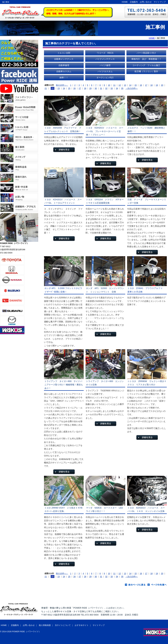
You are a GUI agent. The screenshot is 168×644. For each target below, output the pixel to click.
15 (135, 85)
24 (64, 88)
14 (130, 85)
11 (114, 85)
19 (157, 85)
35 (122, 88)
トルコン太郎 (64, 53)
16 (141, 85)
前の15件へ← (62, 85)
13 (125, 85)
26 (75, 88)
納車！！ (64, 78)
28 (85, 88)
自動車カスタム (64, 71)
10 (109, 85)
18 (152, 85)
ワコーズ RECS (105, 53)
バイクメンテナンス (105, 59)
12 (120, 85)
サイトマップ (160, 2)
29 (90, 88)
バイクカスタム (105, 71)
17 (146, 85)
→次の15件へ (131, 88)
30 (96, 88)
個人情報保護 (45, 625)
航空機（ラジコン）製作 (146, 71)
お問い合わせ (146, 2)
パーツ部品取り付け (146, 53)
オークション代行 (105, 78)
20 (162, 85)
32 (106, 88)
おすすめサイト (82, 625)
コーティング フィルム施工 (146, 65)
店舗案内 (134, 2)
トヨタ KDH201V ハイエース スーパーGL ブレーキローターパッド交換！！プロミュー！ (105, 131)
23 (58, 88)
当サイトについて (63, 625)
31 (101, 88)
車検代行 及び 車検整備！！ (146, 59)
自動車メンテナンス (64, 59)
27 (80, 88)
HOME (125, 2)
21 (46, 88)
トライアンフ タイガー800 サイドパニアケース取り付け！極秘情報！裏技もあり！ (64, 385)
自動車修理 (64, 65)
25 (69, 88)
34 (117, 88)
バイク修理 (105, 65)
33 (112, 88)
